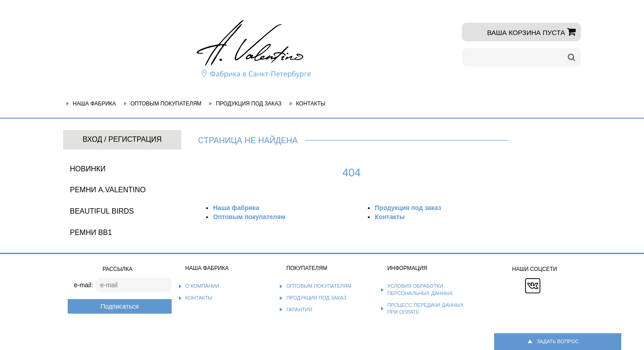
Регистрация (135, 139)
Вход (92, 139)
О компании (202, 286)
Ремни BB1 (91, 232)
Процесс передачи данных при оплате (426, 309)
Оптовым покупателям (166, 104)
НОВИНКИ (88, 169)
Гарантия (299, 310)
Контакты (311, 104)
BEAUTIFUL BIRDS (102, 211)
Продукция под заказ (248, 104)
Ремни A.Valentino (108, 190)
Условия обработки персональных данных (420, 290)
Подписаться (119, 306)
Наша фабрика (94, 104)
